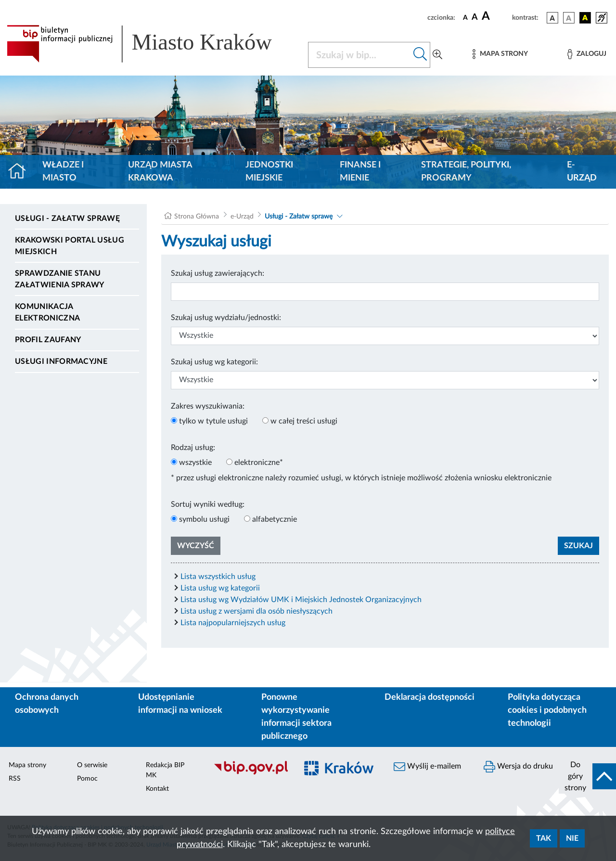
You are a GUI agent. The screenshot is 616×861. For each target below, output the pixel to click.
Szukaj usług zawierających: (218, 273)
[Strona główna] (21, 172)
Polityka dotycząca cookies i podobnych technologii (547, 710)
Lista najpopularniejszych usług (233, 623)
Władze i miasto (63, 172)
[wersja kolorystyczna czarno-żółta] (585, 18)
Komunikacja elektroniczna (47, 312)
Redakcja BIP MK (165, 770)
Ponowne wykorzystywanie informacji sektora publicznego (296, 717)
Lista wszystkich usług (218, 577)
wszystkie (195, 463)
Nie (572, 838)
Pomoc (87, 779)
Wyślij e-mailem (427, 767)
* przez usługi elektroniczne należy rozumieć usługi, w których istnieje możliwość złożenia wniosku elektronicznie (361, 478)
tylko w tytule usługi (213, 421)
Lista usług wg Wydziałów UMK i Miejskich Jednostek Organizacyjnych (301, 600)
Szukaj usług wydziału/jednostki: (226, 318)
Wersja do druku (518, 767)
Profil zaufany (48, 340)
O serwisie (92, 765)
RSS (15, 779)
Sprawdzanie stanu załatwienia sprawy (60, 279)
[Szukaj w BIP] (359, 55)
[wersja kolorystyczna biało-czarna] (569, 18)
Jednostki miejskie (269, 172)
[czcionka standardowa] (465, 17)
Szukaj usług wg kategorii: (214, 362)
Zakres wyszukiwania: (208, 406)
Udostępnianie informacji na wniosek (180, 704)
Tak (544, 838)
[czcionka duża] (495, 16)
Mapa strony (27, 765)
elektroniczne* (259, 463)
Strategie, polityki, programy (466, 172)
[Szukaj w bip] (420, 55)
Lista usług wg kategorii (220, 588)
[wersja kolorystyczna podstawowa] (552, 18)
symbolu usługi (204, 519)
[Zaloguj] (587, 54)
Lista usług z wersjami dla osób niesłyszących (257, 611)
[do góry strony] (587, 776)
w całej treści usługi (304, 421)
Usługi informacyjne (61, 361)
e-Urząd (582, 172)
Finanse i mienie (360, 172)
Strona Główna (197, 217)
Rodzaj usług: (193, 448)
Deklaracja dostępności (430, 697)
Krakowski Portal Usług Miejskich (70, 246)
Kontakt (157, 789)
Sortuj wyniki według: (208, 504)
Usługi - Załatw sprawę (67, 218)
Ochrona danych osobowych (47, 704)
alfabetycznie (275, 519)
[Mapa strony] (500, 54)
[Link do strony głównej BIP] (152, 44)
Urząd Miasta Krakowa (160, 172)
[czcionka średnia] (475, 18)
